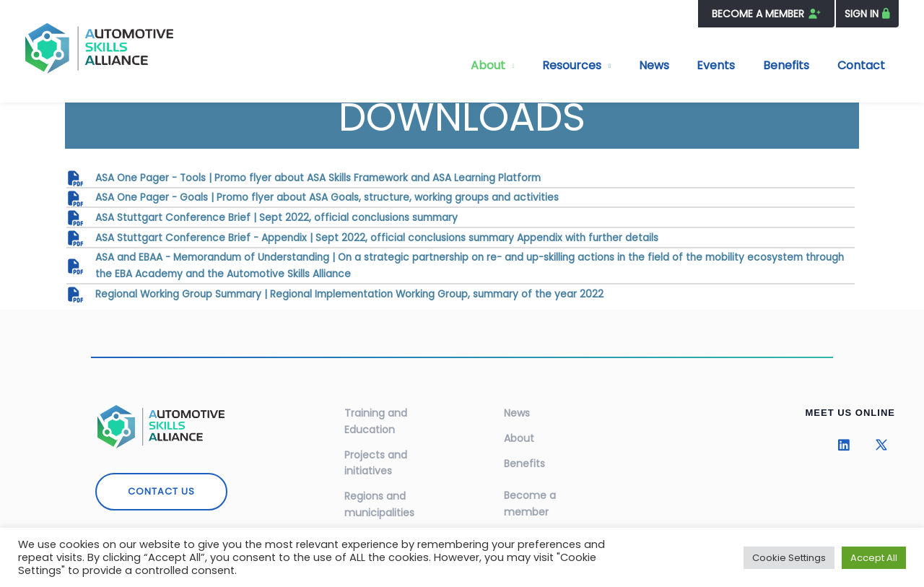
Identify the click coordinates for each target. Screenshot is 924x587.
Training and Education (376, 414)
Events (742, 65)
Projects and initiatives (376, 454)
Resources (619, 65)
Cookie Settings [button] (789, 558)
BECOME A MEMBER (764, 14)
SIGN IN (862, 14)
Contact (866, 65)
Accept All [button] (874, 558)
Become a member (530, 493)
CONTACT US (161, 485)
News (691, 65)
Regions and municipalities (379, 493)
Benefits (802, 65)
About (546, 65)
